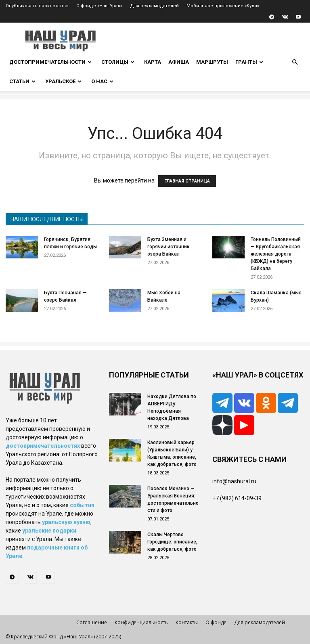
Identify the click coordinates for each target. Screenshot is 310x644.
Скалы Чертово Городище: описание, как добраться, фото (172, 542)
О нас (102, 81)
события (82, 505)
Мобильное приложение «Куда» (223, 6)
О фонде (216, 622)
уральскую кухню (66, 522)
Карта (153, 62)
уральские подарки (49, 531)
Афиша (179, 62)
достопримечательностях (43, 446)
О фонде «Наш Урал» (99, 6)
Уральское (63, 81)
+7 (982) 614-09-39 (237, 498)
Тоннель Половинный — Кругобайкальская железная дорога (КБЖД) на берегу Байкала (276, 254)
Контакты (187, 622)
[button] (295, 62)
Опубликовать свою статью (37, 6)
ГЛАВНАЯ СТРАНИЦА (187, 181)
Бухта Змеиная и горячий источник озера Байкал (169, 247)
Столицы (118, 62)
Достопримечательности (50, 62)
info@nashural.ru (234, 481)
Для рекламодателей (154, 6)
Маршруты (212, 62)
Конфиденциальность (141, 622)
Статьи (22, 81)
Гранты (249, 62)
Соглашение (92, 622)
